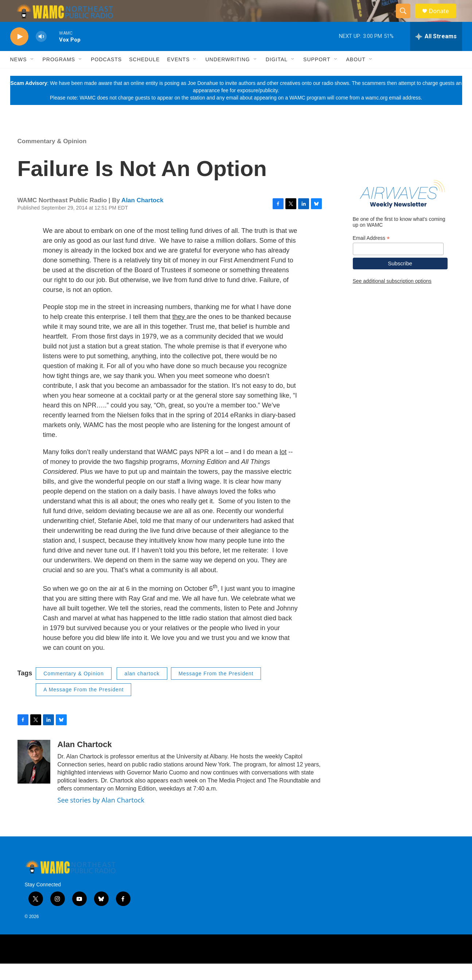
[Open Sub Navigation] (32, 76)
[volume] (41, 53)
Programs (59, 76)
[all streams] (436, 53)
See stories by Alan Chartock (101, 816)
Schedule (144, 76)
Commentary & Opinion (52, 158)
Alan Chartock (142, 217)
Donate (444, 19)
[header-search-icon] (407, 19)
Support (317, 76)
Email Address (371, 255)
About (356, 76)
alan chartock (142, 690)
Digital (277, 76)
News (19, 76)
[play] (19, 53)
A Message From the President (83, 706)
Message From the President (216, 690)
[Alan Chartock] (34, 778)
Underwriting (227, 76)
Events (178, 76)
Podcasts (106, 76)
